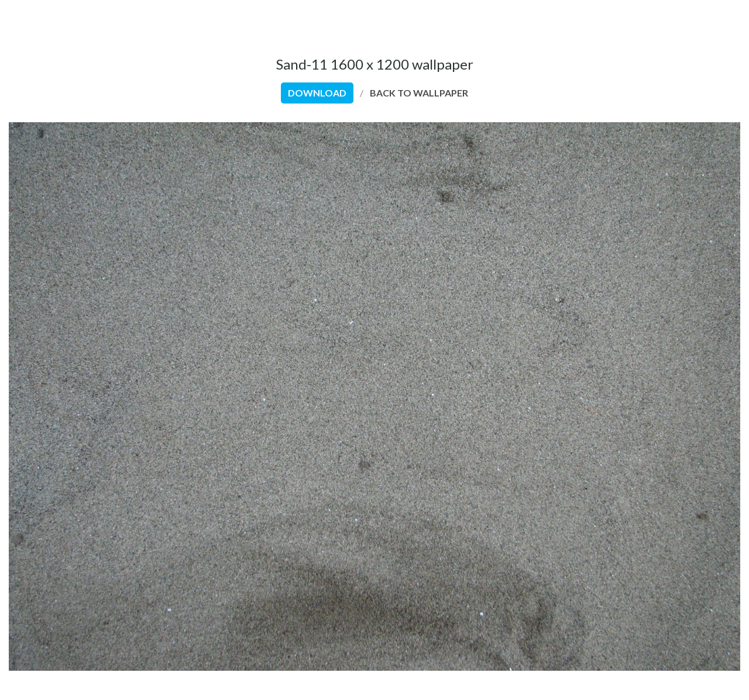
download (317, 93)
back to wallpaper (419, 93)
